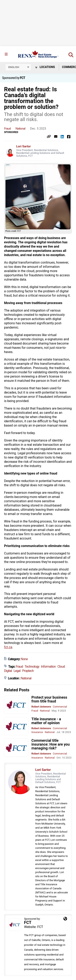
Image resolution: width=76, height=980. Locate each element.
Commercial (60, 707)
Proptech (28, 671)
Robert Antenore (41, 707)
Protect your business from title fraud (49, 699)
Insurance (37, 732)
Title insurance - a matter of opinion (46, 721)
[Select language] (18, 67)
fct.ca (8, 647)
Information (48, 667)
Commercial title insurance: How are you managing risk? (51, 744)
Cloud (61, 667)
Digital (8, 671)
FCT (22, 78)
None (24, 659)
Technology (32, 667)
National (20, 129)
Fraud (7, 129)
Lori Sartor (24, 146)
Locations (45, 67)
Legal (17, 671)
